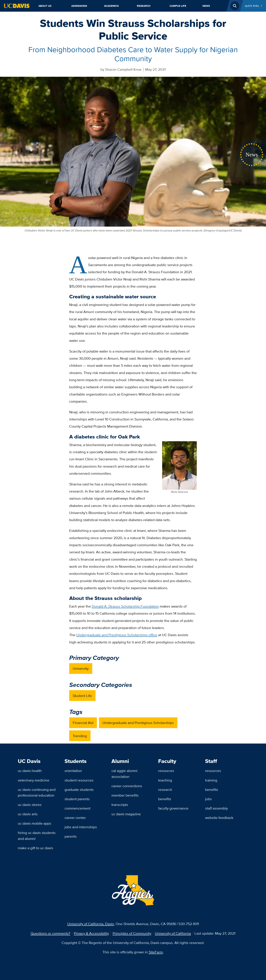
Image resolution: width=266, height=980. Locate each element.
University (81, 668)
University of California (173, 933)
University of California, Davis (91, 924)
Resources (166, 771)
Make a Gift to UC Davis (35, 848)
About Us (45, 6)
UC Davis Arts (28, 814)
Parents (71, 836)
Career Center (75, 818)
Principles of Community (132, 933)
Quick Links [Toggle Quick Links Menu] (252, 6)
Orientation (73, 771)
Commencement (77, 808)
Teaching (165, 780)
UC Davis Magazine (126, 814)
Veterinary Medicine (34, 780)
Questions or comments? (50, 933)
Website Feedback (219, 818)
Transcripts (120, 805)
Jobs (208, 799)
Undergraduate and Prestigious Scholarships (138, 723)
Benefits (165, 799)
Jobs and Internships (81, 827)
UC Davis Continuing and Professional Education (37, 792)
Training (211, 780)
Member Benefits (125, 795)
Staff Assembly (216, 808)
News (206, 6)
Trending (80, 736)
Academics (111, 6)
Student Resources (79, 780)
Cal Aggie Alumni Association (124, 774)
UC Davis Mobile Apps (35, 823)
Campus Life (178, 6)
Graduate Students (79, 790)
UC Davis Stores (30, 805)
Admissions (79, 6)
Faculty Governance (173, 808)
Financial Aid (83, 723)
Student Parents (77, 799)
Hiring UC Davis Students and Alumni (37, 836)
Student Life (82, 696)
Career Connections (127, 786)
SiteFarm (156, 952)
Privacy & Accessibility (91, 933)
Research (144, 6)
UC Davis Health (30, 771)
